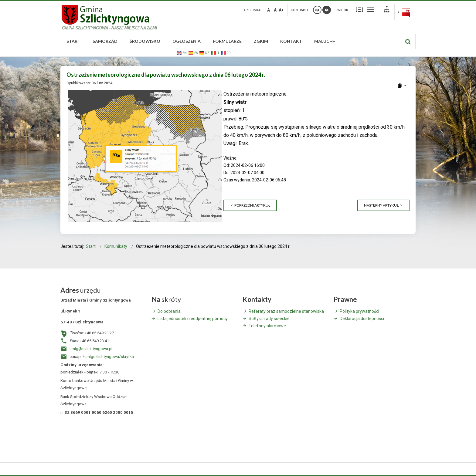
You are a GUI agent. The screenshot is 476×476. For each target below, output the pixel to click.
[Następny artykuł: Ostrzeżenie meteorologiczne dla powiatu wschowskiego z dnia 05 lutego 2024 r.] (383, 205)
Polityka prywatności (359, 311)
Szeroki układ (371, 10)
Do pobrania (169, 311)
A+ (281, 10)
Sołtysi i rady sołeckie (269, 319)
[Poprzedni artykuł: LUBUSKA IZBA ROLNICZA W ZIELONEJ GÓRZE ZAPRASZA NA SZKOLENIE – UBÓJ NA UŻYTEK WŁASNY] (250, 205)
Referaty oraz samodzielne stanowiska (286, 311)
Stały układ (359, 10)
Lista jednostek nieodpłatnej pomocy (193, 319)
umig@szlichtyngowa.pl (91, 349)
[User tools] (402, 86)
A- (269, 10)
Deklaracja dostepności (362, 319)
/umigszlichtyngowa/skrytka (108, 357)
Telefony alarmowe (267, 326)
